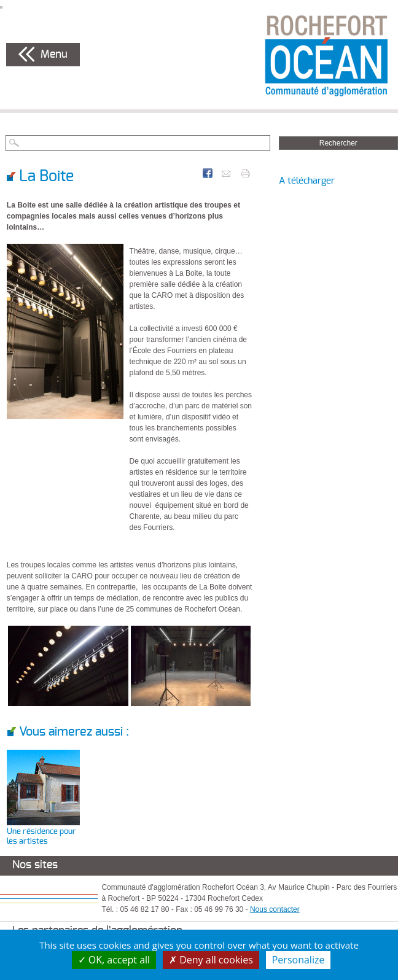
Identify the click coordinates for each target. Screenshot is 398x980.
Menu (54, 55)
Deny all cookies (211, 960)
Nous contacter (275, 909)
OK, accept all (114, 960)
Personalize (298, 960)
